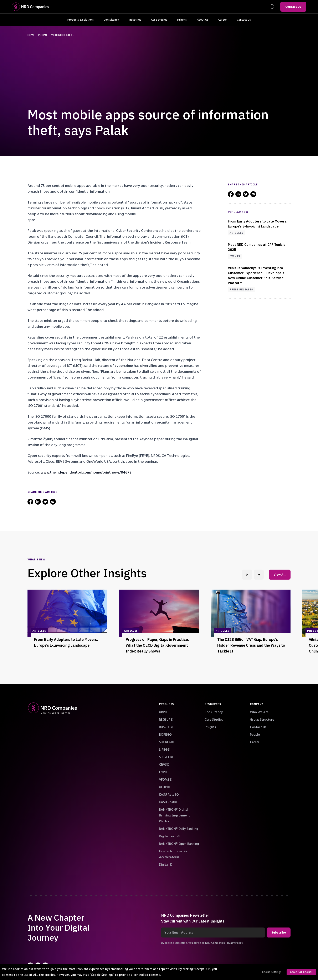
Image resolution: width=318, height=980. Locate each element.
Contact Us (293, 7)
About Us (202, 22)
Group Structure (262, 720)
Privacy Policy (234, 943)
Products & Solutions (81, 22)
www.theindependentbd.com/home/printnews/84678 (86, 472)
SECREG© (166, 757)
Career (223, 22)
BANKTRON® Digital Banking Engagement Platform (175, 815)
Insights (182, 22)
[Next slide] (259, 575)
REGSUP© (166, 720)
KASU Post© (168, 802)
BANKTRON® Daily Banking (179, 829)
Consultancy (111, 22)
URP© (163, 712)
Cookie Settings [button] (272, 972)
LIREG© (165, 750)
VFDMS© (166, 780)
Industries (135, 22)
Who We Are (259, 712)
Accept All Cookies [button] (301, 972)
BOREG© (165, 735)
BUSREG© (166, 727)
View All (280, 575)
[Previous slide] (247, 575)
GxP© (163, 772)
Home (31, 35)
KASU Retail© (169, 795)
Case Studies (159, 22)
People (255, 735)
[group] (67, 624)
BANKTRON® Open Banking (179, 844)
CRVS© (164, 765)
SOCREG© (166, 742)
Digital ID (166, 865)
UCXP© (164, 787)
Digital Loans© (170, 836)
